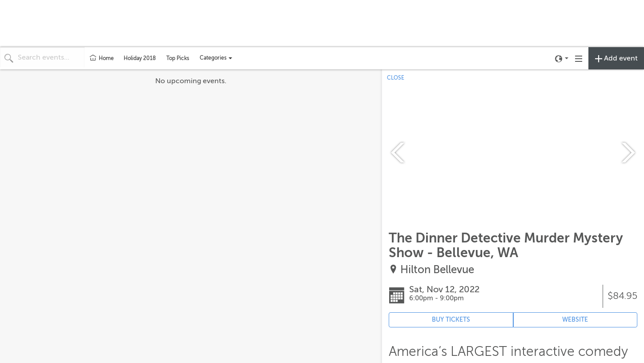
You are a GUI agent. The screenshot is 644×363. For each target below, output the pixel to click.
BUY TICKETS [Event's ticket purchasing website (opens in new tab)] (451, 320)
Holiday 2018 (140, 58)
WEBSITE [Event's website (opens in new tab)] (575, 320)
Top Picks (178, 58)
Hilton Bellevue (437, 270)
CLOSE (396, 78)
